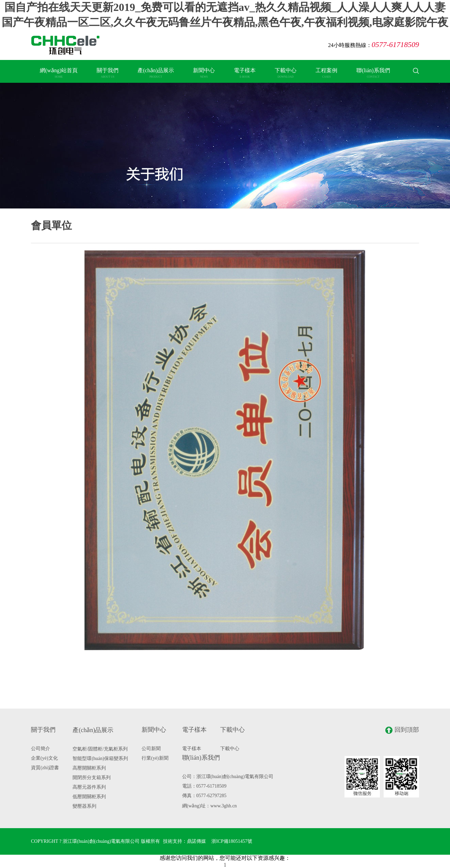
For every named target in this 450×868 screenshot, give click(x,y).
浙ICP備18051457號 (232, 841)
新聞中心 (204, 73)
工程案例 (326, 73)
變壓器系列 (84, 806)
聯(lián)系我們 (373, 73)
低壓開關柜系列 (89, 797)
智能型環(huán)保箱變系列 (100, 758)
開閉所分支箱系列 (92, 778)
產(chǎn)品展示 (156, 73)
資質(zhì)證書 (45, 768)
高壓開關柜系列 (89, 768)
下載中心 (286, 73)
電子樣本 (245, 73)
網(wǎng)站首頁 (59, 73)
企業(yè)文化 (44, 758)
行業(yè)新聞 (155, 758)
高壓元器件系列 (89, 787)
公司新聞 (151, 749)
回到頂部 (402, 730)
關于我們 (108, 73)
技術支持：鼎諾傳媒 (184, 841)
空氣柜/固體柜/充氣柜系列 (100, 749)
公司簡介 (41, 749)
